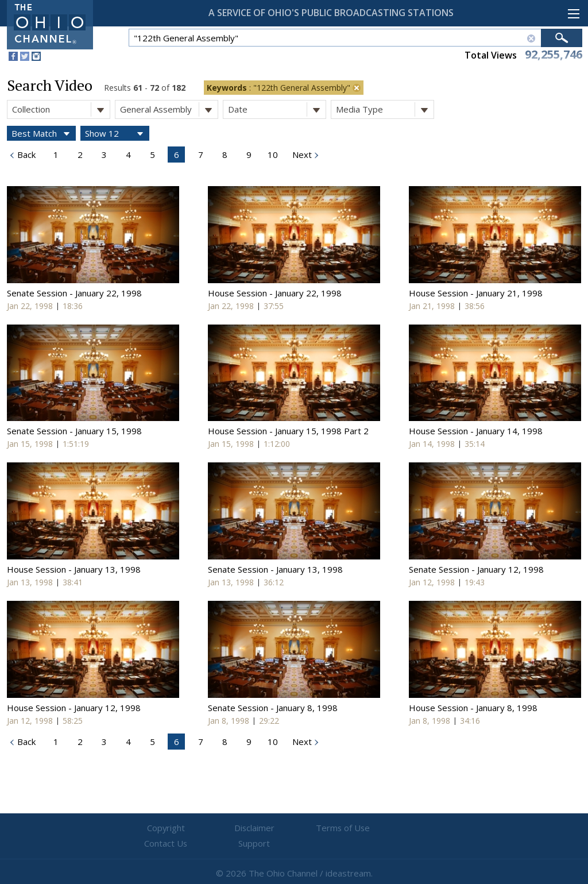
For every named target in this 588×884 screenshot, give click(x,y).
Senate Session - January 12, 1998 (476, 569)
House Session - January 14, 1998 (476, 431)
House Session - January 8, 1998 (473, 708)
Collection (61, 109)
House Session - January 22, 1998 (275, 293)
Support (432, 828)
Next (301, 155)
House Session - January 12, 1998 (74, 708)
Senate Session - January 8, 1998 (273, 708)
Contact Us (363, 828)
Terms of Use (294, 828)
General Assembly (169, 109)
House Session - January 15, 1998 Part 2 (288, 431)
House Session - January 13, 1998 (74, 569)
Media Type (385, 109)
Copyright (156, 828)
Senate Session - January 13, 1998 (275, 569)
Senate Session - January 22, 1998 (74, 293)
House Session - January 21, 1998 (476, 293)
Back (25, 155)
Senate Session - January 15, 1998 (74, 431)
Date (277, 109)
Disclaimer (225, 828)
